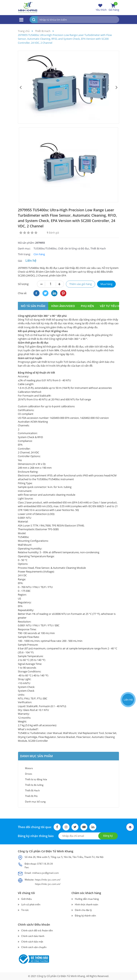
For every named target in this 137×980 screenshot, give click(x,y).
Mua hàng (106, 284)
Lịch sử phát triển (31, 904)
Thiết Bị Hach (32, 790)
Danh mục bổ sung (35, 802)
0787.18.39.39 (45, 864)
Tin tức (25, 910)
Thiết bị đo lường (34, 785)
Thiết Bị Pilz (31, 796)
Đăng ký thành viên (85, 916)
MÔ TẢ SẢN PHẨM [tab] (33, 306)
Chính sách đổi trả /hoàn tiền (37, 930)
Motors (29, 768)
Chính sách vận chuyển (34, 947)
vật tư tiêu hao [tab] (112, 306)
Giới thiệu (27, 899)
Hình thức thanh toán (86, 904)
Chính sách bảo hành (33, 936)
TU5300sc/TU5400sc (45, 248)
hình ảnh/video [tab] (63, 306)
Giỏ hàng (114, 7)
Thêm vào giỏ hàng (81, 284)
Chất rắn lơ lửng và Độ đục (74, 248)
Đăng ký (108, 836)
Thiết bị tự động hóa (36, 779)
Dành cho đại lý (83, 910)
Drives (29, 774)
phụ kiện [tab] (87, 306)
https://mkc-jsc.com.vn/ (48, 880)
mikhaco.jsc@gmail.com (45, 873)
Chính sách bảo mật (32, 942)
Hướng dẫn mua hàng (87, 899)
